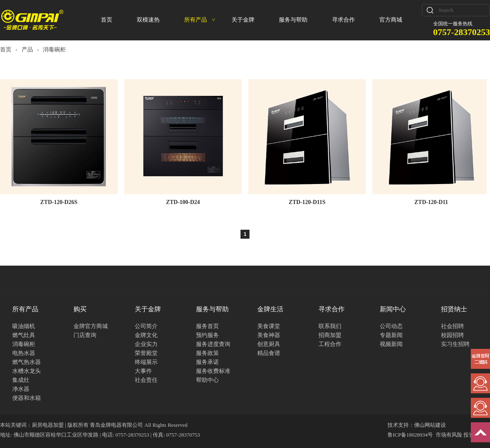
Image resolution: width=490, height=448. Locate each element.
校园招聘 (452, 335)
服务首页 (207, 326)
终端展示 (146, 362)
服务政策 (207, 353)
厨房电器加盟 (48, 425)
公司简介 (146, 326)
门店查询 (85, 335)
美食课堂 (269, 326)
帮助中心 (207, 380)
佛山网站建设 (430, 425)
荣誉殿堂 (146, 353)
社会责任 (146, 380)
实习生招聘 (455, 344)
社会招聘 (452, 326)
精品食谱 (269, 353)
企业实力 (146, 344)
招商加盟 (330, 335)
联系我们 (330, 326)
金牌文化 (146, 335)
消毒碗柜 (24, 344)
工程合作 (330, 344)
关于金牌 (243, 20)
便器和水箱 (27, 398)
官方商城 (391, 20)
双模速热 (148, 20)
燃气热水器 (27, 362)
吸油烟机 (24, 326)
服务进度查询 (213, 344)
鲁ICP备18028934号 (410, 435)
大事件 (143, 371)
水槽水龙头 (27, 371)
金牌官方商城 (91, 326)
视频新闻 (391, 344)
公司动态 (391, 326)
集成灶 (21, 380)
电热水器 (24, 353)
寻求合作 (343, 20)
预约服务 (207, 335)
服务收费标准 (213, 371)
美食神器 (269, 335)
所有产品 (200, 20)
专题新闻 (391, 335)
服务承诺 (207, 362)
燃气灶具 (24, 335)
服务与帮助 (293, 20)
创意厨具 (269, 344)
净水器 (21, 389)
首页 (107, 20)
